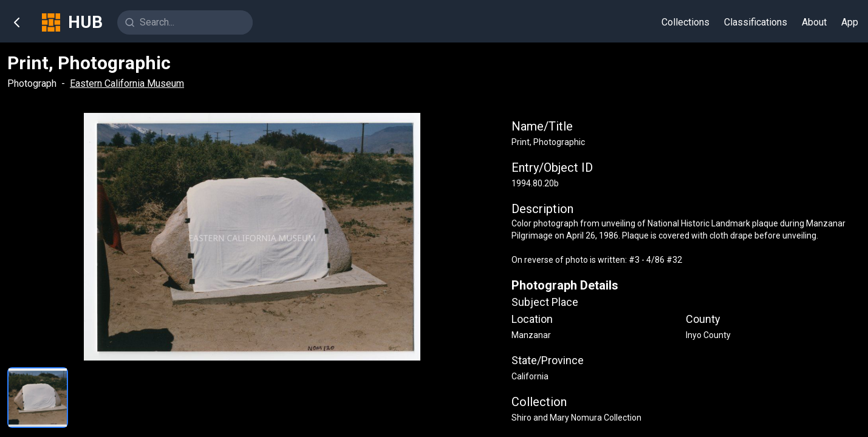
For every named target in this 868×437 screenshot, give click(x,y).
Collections (685, 22)
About (814, 22)
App (850, 22)
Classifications (756, 22)
